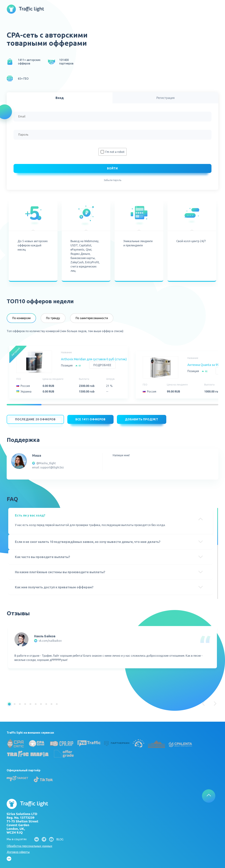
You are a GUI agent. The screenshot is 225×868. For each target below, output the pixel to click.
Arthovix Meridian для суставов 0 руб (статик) (94, 359)
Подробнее (102, 365)
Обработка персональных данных (29, 844)
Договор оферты (18, 850)
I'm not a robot (115, 152)
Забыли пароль (113, 180)
